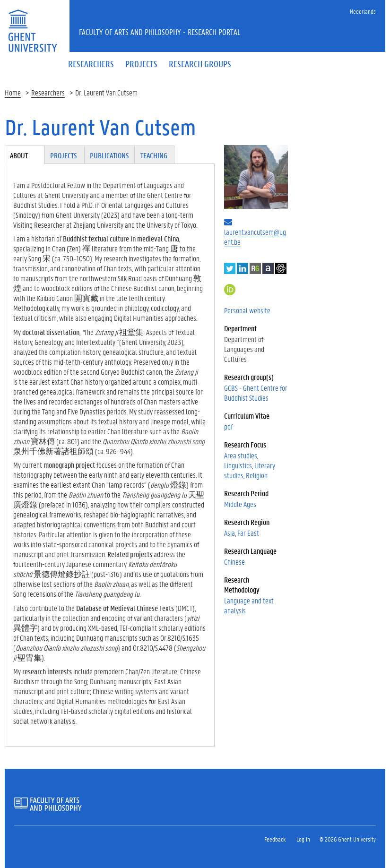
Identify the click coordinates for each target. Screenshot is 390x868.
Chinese (234, 562)
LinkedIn (243, 268)
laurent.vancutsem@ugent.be (255, 237)
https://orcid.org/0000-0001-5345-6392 (230, 290)
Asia (230, 533)
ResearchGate (255, 268)
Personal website (247, 310)
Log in (303, 839)
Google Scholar (281, 268)
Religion (257, 475)
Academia (268, 268)
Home (13, 92)
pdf (228, 426)
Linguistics (238, 465)
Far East (248, 533)
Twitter (230, 268)
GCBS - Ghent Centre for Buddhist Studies (256, 393)
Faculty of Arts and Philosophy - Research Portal (160, 32)
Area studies (241, 455)
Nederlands (363, 11)
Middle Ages (240, 504)
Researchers (48, 92)
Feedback (275, 839)
